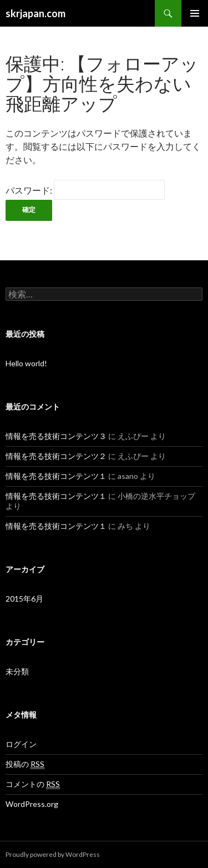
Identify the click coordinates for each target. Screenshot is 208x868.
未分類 (17, 671)
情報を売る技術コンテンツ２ (56, 456)
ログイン (21, 744)
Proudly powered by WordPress (53, 854)
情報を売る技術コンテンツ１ (56, 476)
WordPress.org (32, 804)
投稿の (25, 764)
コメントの (33, 784)
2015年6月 (24, 599)
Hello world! (26, 363)
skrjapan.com (35, 13)
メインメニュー (195, 13)
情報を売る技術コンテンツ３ (56, 436)
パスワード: (85, 190)
